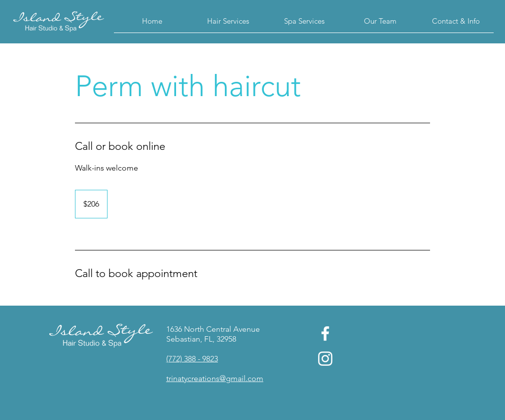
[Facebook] (325, 333)
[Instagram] (325, 359)
